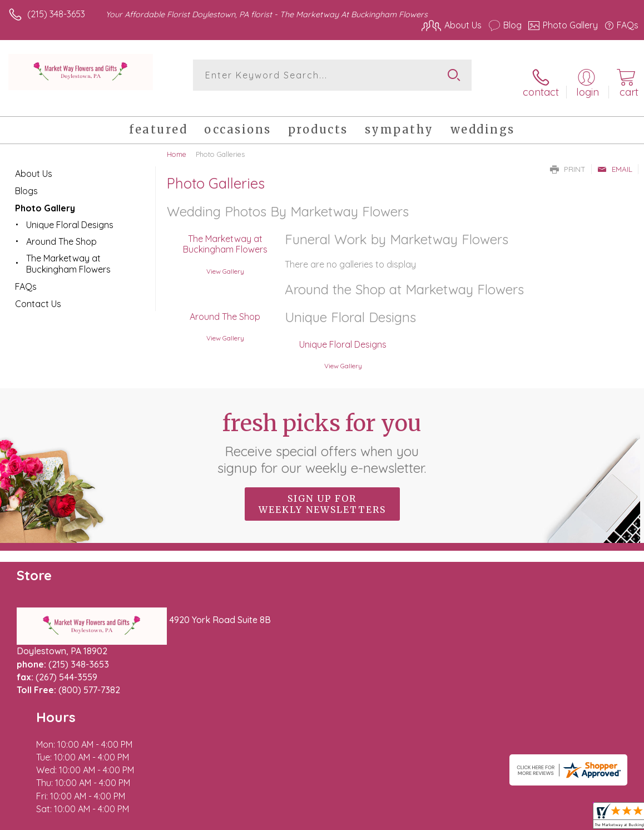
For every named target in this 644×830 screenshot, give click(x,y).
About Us (34, 161)
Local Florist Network (529, 818)
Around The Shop (223, 305)
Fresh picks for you (322, 431)
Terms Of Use (384, 818)
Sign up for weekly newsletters (322, 492)
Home (177, 142)
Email (615, 157)
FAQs (26, 274)
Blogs (26, 179)
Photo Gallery (45, 196)
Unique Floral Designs (341, 332)
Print (568, 157)
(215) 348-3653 (56, 14)
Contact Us (38, 292)
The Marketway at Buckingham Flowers (223, 233)
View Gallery (223, 259)
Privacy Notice (449, 818)
